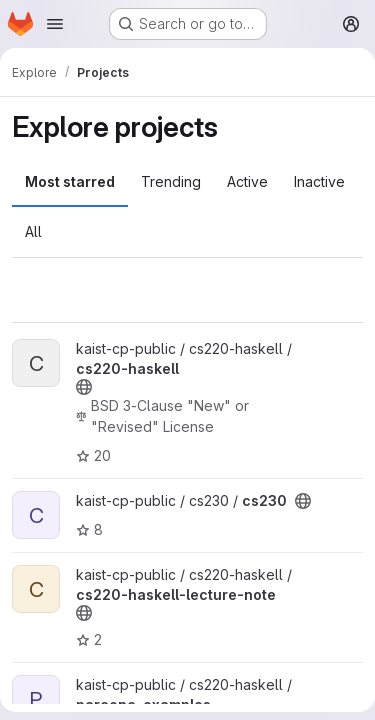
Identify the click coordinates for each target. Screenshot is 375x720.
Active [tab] (247, 181)
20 (93, 455)
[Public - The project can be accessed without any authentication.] (84, 387)
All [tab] (33, 231)
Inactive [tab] (319, 181)
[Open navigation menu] (55, 24)
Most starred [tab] (70, 181)
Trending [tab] (171, 181)
